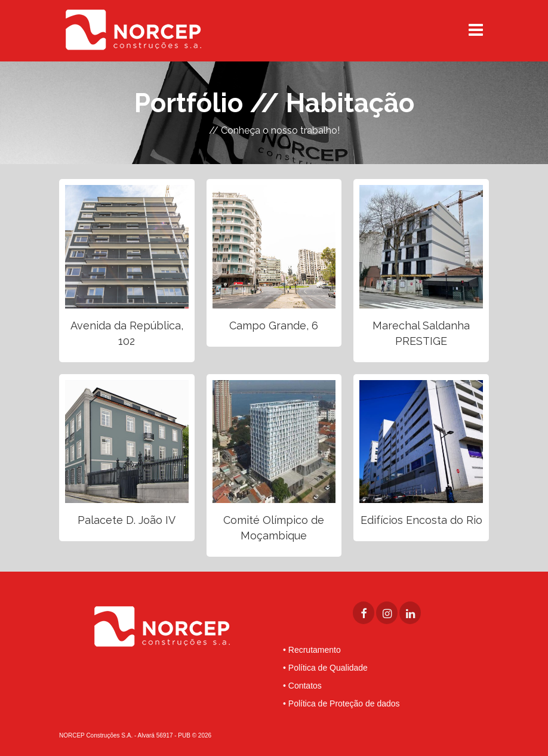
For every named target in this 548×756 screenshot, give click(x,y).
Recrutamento (315, 650)
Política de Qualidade (328, 668)
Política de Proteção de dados (344, 703)
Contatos (305, 686)
